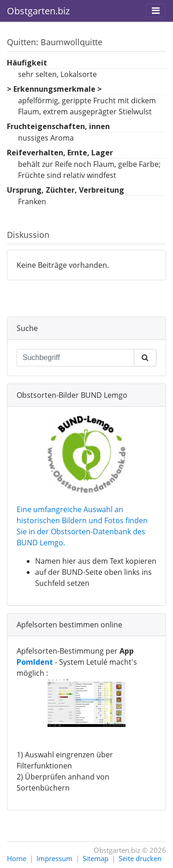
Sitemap (95, 858)
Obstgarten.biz (38, 11)
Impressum (54, 858)
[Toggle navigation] (156, 11)
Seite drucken (140, 858)
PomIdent (35, 662)
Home (17, 858)
